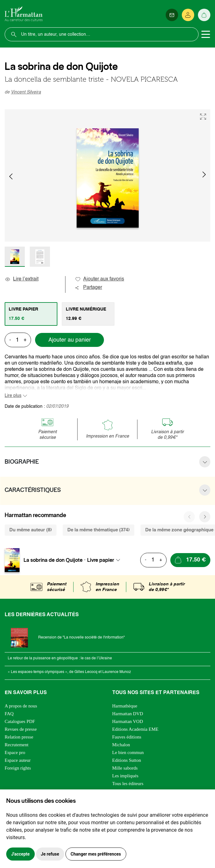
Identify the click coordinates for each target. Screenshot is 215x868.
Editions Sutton (127, 760)
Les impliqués (125, 776)
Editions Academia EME (135, 729)
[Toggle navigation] (206, 34)
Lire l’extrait (22, 279)
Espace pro (15, 752)
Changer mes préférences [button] (96, 854)
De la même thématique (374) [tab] (99, 530)
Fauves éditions (127, 737)
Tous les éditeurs (128, 784)
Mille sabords (125, 768)
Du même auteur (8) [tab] (31, 530)
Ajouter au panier (70, 340)
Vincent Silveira (26, 92)
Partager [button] (88, 288)
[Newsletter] (172, 15)
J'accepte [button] (20, 854)
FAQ (9, 714)
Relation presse (19, 737)
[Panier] (204, 15)
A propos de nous (21, 706)
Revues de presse (21, 729)
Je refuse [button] (50, 854)
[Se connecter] (188, 15)
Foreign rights (18, 768)
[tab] (31, 314)
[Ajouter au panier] (190, 560)
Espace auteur (18, 760)
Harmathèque (125, 706)
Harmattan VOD (128, 721)
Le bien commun (128, 752)
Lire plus (13, 396)
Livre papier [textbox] (101, 560)
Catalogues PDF (20, 721)
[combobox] (105, 560)
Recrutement (17, 745)
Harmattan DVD (128, 714)
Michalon (121, 745)
